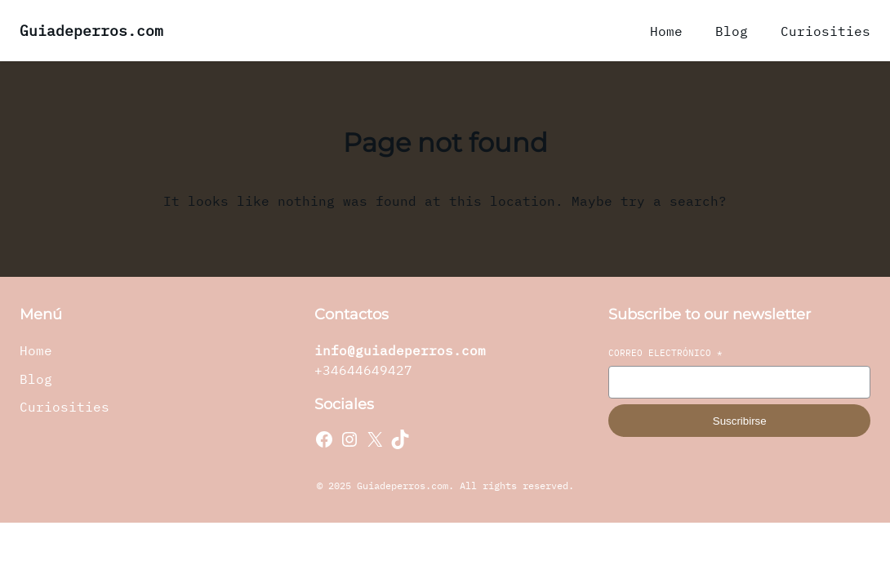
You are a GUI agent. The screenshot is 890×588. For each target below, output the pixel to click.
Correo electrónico (665, 353)
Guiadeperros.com (91, 31)
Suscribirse (740, 421)
